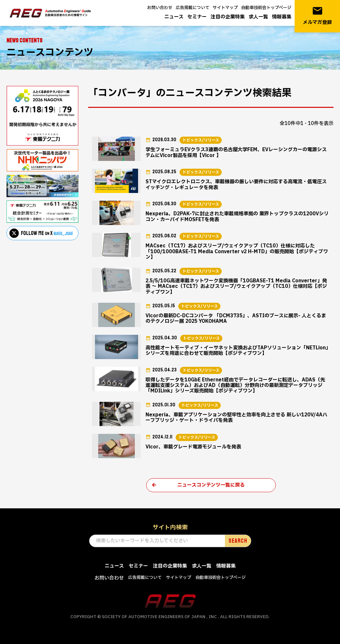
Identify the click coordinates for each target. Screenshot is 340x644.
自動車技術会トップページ (266, 8)
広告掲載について (193, 8)
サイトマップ (225, 8)
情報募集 (282, 17)
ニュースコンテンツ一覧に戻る (211, 485)
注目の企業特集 (228, 17)
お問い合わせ (160, 8)
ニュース (174, 17)
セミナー (197, 17)
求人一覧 (258, 17)
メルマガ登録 (317, 16)
